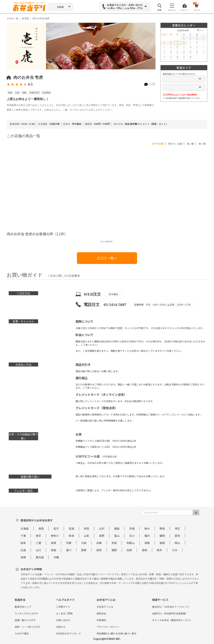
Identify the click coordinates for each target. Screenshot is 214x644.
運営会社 (101, 613)
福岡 (114, 550)
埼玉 (177, 528)
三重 (38, 543)
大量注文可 (34, 93)
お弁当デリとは (105, 607)
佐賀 (129, 550)
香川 (69, 550)
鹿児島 (40, 557)
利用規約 (101, 620)
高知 (99, 550)
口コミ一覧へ (107, 258)
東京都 (25, 18)
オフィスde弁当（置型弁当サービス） (172, 620)
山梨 (86, 536)
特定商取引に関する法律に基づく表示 (117, 633)
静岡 (162, 536)
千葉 (23, 536)
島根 (162, 543)
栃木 (147, 528)
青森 (41, 528)
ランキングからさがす (26, 613)
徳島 (53, 550)
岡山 (177, 543)
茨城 (132, 528)
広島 (23, 550)
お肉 (17, 93)
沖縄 (56, 557)
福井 (147, 536)
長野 (102, 536)
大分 (175, 550)
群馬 (162, 528)
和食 (10, 93)
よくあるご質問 (64, 613)
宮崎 (23, 557)
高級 (24, 93)
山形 (102, 528)
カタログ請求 (22, 633)
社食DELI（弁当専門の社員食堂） (170, 613)
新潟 (71, 536)
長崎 (144, 550)
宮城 (71, 528)
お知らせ (61, 627)
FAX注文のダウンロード (69, 633)
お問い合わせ (63, 620)
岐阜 (23, 543)
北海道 (25, 528)
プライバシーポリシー (108, 627)
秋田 (86, 528)
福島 (117, 528)
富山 (117, 536)
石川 (132, 536)
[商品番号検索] (167, 513)
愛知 (177, 536)
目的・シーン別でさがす (28, 627)
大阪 (84, 543)
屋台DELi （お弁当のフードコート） (171, 607)
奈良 (114, 543)
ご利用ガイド (63, 607)
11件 (152, 84)
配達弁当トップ (23, 607)
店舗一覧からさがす (25, 620)
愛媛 (84, 550)
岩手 (56, 528)
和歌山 (131, 543)
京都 (69, 543)
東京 (38, 536)
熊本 (159, 550)
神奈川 (55, 536)
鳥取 (147, 543)
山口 (38, 550)
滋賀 (53, 543)
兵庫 (99, 543)
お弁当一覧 (13, 18)
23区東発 (46, 93)
